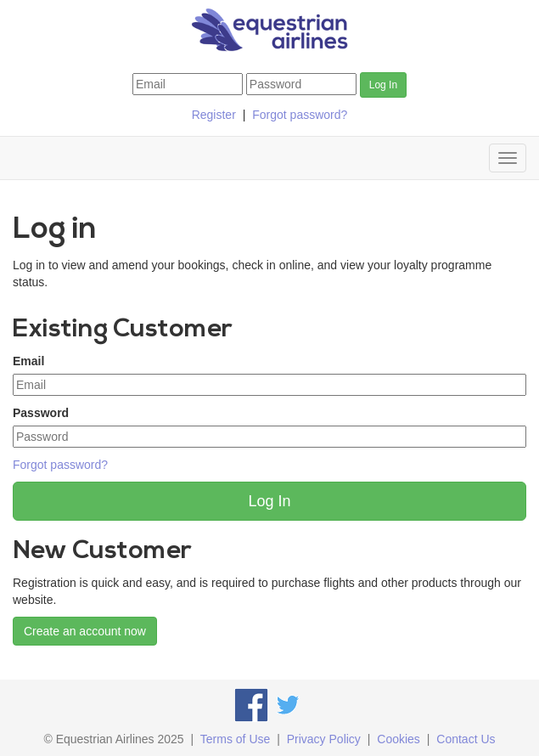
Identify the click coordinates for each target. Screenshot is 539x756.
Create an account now (85, 631)
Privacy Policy (324, 739)
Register (214, 115)
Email (28, 361)
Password (41, 413)
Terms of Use (235, 739)
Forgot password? (300, 115)
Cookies (399, 739)
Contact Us (466, 739)
